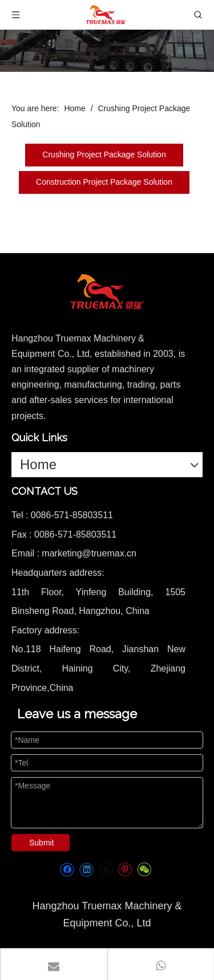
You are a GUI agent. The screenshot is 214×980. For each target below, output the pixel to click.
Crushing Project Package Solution (104, 154)
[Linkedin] (86, 870)
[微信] (144, 870)
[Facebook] (67, 870)
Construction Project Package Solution (104, 182)
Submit (42, 843)
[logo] (107, 292)
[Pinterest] (125, 870)
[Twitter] (106, 870)
